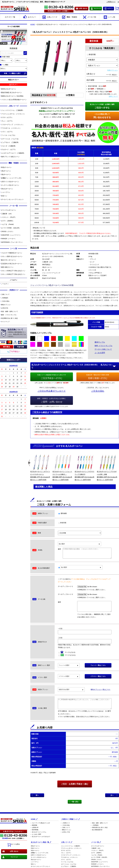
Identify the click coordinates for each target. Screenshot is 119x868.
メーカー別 (89, 17)
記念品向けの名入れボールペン (12, 264)
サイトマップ (5, 322)
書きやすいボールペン (9, 260)
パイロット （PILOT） (9, 217)
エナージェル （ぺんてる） (10, 139)
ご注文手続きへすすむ (52, 376)
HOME (33, 24)
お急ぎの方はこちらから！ (14, 831)
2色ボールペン (6, 171)
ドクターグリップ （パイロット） (13, 125)
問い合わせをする (102, 116)
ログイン (110, 8)
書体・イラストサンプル (9, 315)
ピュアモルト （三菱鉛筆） (10, 142)
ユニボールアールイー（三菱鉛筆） (13, 153)
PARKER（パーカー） (9, 239)
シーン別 (109, 17)
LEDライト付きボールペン (10, 182)
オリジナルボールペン (9, 210)
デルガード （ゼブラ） (9, 149)
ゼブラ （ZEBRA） (8, 221)
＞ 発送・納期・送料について (99, 823)
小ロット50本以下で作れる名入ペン (13, 271)
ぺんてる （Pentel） (8, 224)
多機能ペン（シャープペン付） (12, 178)
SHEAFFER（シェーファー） (11, 235)
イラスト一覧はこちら (98, 676)
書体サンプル (100, 342)
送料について (113, 96)
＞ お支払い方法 (65, 832)
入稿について (5, 294)
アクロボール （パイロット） (11, 128)
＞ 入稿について (65, 827)
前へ (37, 795)
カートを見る (14, 845)
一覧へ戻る (75, 802)
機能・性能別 (69, 17)
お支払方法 (5, 308)
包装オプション (113, 70)
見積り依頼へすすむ (98, 376)
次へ (112, 795)
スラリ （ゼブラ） (7, 132)
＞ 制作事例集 (34, 830)
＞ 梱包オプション (66, 830)
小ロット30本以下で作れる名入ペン (13, 274)
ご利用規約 (5, 298)
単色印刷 (91, 54)
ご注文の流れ (5, 301)
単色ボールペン (6, 167)
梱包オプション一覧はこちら (101, 689)
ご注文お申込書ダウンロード (52, 391)
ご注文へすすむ (102, 106)
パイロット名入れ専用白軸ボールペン (14, 100)
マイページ (97, 8)
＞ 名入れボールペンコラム (38, 832)
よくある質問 (100, 353)
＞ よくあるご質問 (36, 834)
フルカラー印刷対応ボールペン (12, 253)
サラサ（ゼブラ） (7, 117)
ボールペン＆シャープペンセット (12, 199)
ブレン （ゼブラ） (7, 121)
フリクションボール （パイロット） (13, 114)
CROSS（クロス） (8, 231)
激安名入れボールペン (9, 89)
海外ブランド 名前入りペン (10, 157)
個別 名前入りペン (7, 267)
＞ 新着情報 (34, 825)
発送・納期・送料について (9, 311)
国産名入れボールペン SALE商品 (12, 96)
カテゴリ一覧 (10, 17)
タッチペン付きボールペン (10, 185)
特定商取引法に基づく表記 (9, 318)
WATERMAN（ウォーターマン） (12, 242)
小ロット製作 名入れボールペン (12, 256)
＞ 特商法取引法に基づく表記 (99, 827)
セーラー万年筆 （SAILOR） (11, 228)
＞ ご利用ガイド (65, 823)
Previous (29, 463)
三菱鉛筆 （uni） (7, 214)
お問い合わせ (83, 8)
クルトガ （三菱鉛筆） (9, 146)
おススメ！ (30, 17)
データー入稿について (103, 349)
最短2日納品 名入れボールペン (11, 92)
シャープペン (6, 192)
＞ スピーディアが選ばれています (40, 823)
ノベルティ (5, 284)
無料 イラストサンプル (103, 346)
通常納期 (63, 513)
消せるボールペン (7, 189)
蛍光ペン (4, 196)
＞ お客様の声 (34, 827)
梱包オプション (6, 305)
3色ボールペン (6, 174)
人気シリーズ (50, 17)
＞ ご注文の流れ (65, 825)
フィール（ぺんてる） (9, 135)
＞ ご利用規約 (94, 825)
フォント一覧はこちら (98, 665)
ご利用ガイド (111, 2)
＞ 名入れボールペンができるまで (40, 837)
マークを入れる (67, 652)
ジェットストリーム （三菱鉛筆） (13, 110)
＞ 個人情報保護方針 (96, 830)
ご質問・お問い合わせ (52, 400)
